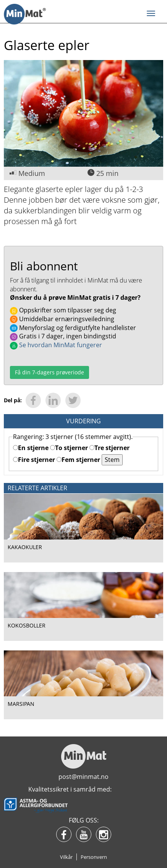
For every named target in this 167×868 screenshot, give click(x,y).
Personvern (94, 857)
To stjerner (69, 448)
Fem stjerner (78, 460)
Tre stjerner (109, 448)
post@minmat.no (83, 777)
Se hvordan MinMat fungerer (56, 345)
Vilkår (66, 857)
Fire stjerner (34, 460)
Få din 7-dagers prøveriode (49, 372)
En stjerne (31, 448)
